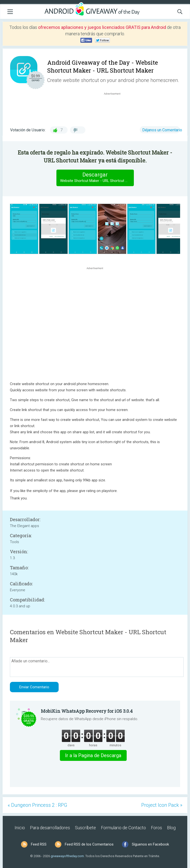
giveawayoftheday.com (67, 856)
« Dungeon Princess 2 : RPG (37, 805)
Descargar (97, 178)
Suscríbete (85, 828)
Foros (156, 828)
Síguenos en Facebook (150, 844)
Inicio (20, 828)
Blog (171, 828)
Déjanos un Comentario (162, 130)
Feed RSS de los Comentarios (89, 844)
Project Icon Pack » (162, 805)
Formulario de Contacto (123, 828)
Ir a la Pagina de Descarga (93, 755)
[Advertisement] (115, 108)
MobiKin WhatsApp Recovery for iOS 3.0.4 (87, 711)
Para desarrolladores (50, 828)
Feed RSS (39, 844)
